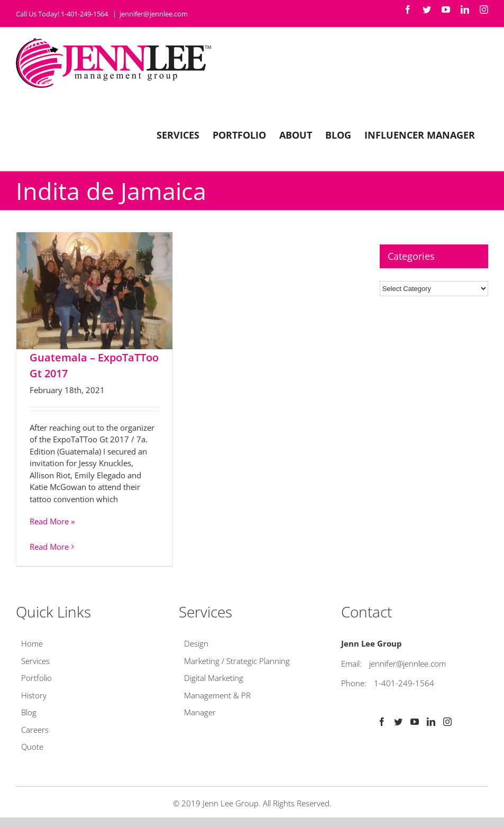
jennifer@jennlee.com (154, 14)
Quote (32, 747)
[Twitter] (398, 722)
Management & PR (217, 695)
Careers (35, 730)
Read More (49, 547)
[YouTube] (415, 722)
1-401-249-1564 (404, 683)
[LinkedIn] (431, 722)
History (34, 695)
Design (196, 643)
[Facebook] (382, 722)
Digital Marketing (214, 678)
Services (35, 661)
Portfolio (36, 678)
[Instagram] (447, 722)
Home (32, 643)
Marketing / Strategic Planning (237, 661)
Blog (29, 712)
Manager (200, 712)
